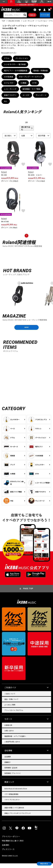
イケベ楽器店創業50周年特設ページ (26, 6)
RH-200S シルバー (35, 178)
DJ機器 (24, 86)
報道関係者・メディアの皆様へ (15, 741)
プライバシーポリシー (11, 841)
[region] (26, 296)
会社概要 (8, 761)
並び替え (8, 139)
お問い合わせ (9, 735)
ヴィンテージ (41, 98)
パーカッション (22, 61)
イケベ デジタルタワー (12, 804)
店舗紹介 (8, 767)
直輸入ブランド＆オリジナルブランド (18, 818)
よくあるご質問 (10, 709)
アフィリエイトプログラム (14, 715)
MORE (26, 331)
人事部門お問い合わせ (12, 746)
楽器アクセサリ (10, 98)
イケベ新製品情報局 (11, 799)
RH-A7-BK (5, 224)
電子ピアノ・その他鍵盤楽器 (16, 73)
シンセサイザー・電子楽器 (15, 67)
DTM (34, 86)
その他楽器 (9, 80)
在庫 (23, 139)
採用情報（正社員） (11, 772)
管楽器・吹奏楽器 (41, 73)
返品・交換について (11, 704)
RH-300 (4, 178)
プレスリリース (8, 854)
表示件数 (42, 139)
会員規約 (6, 850)
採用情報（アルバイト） (13, 778)
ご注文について (10, 698)
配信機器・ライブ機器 (32, 92)
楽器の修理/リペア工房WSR (14, 812)
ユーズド (26, 98)
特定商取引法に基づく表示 (13, 845)
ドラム (7, 61)
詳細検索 (31, 17)
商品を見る (42, 863)
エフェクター (9, 86)
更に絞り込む (26, 131)
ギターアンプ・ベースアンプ (30, 80)
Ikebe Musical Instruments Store (16, 793)
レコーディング (10, 92)
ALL (6, 104)
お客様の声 (8, 730)
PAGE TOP (28, 593)
